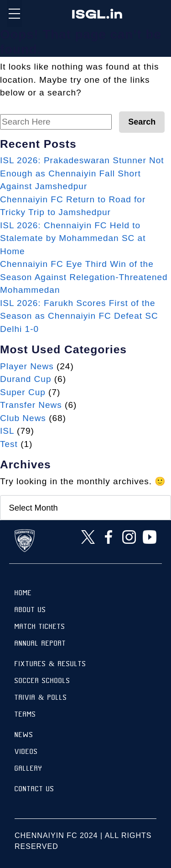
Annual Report (40, 644)
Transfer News (31, 405)
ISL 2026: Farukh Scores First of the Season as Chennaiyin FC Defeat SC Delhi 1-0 (79, 316)
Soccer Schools (42, 681)
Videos (26, 752)
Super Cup (23, 392)
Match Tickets (40, 627)
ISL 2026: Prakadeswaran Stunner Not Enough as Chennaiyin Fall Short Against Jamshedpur (82, 173)
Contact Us (34, 790)
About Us (30, 610)
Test (9, 444)
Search (142, 122)
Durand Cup (26, 379)
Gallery (28, 769)
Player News (27, 366)
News (24, 735)
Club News (23, 418)
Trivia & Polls (41, 698)
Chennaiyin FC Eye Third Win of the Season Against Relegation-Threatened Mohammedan (84, 277)
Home (23, 594)
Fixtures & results (50, 665)
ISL (7, 431)
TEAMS (25, 715)
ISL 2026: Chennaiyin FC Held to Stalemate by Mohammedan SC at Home (73, 238)
